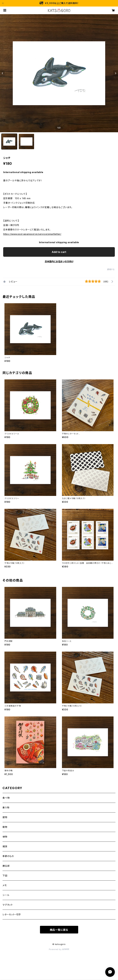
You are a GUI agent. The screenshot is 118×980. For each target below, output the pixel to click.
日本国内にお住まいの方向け (59, 261)
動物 (5, 827)
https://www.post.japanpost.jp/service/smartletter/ (32, 234)
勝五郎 (6, 866)
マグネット (8, 905)
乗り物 (6, 808)
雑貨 (5, 846)
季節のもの (8, 856)
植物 (5, 837)
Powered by (59, 949)
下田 (5, 876)
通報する (111, 269)
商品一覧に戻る (59, 930)
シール (6, 895)
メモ (5, 885)
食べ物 (6, 798)
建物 (5, 817)
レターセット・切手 (12, 914)
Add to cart (59, 252)
